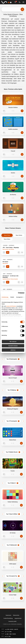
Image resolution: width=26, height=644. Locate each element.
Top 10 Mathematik (12, 545)
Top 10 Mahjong (12, 390)
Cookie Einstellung (8, 618)
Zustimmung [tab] (5, 297)
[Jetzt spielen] (21, 381)
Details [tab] (12, 297)
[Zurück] (3, 359)
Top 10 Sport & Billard (12, 514)
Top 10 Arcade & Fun (12, 576)
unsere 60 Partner (11, 306)
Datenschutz (16, 615)
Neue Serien (19, 235)
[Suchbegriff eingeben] (13, 9)
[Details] (22, 252)
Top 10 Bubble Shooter (12, 452)
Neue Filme (7, 235)
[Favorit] (4, 111)
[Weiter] (23, 359)
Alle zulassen (13, 342)
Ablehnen (13, 350)
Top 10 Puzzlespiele (12, 421)
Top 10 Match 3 (12, 483)
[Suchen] (22, 9)
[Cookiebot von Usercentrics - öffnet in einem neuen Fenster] (18, 293)
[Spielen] (22, 111)
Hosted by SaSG (12, 621)
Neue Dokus (7, 239)
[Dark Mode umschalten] (20, 2)
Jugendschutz (18, 618)
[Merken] (19, 252)
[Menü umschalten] (23, 2)
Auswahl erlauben (13, 346)
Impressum (8, 615)
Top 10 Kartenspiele (12, 359)
